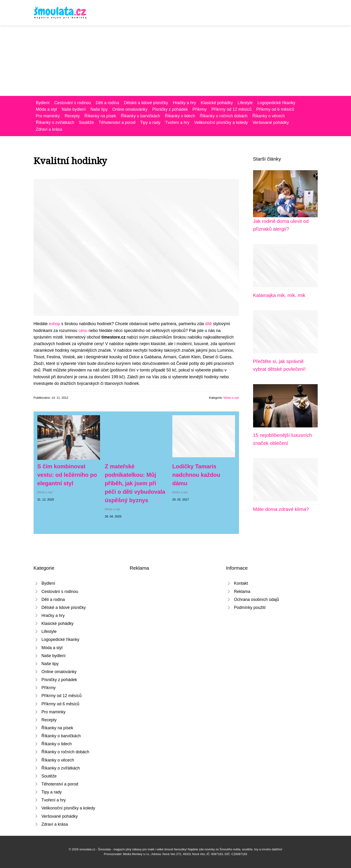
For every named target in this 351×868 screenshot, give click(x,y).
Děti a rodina (108, 103)
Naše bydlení (74, 109)
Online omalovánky (130, 109)
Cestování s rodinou (73, 103)
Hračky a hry (184, 103)
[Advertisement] (176, 61)
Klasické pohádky (217, 103)
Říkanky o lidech (180, 116)
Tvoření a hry (177, 122)
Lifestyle (245, 103)
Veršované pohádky (271, 122)
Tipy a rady (150, 122)
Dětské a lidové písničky (146, 103)
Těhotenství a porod (117, 122)
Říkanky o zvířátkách (55, 122)
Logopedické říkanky (276, 103)
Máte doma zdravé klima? (281, 509)
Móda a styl (46, 109)
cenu (83, 331)
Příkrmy (200, 109)
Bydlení (43, 103)
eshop (54, 324)
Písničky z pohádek (170, 109)
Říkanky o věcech (268, 116)
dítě (208, 324)
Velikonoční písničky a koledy (221, 122)
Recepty (72, 116)
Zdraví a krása (49, 129)
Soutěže (87, 122)
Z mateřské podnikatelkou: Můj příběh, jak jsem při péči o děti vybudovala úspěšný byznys (135, 483)
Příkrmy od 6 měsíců (275, 109)
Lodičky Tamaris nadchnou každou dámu (196, 475)
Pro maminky (48, 116)
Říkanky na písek (100, 116)
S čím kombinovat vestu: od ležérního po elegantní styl (67, 475)
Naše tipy (99, 109)
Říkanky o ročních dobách (224, 116)
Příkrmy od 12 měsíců (231, 109)
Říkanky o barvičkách (141, 116)
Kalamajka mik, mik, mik (279, 295)
